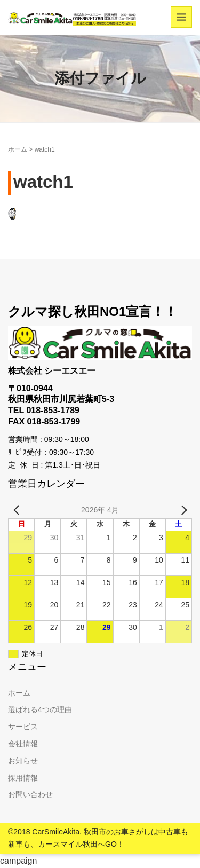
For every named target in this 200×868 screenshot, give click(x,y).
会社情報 (23, 744)
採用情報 (23, 778)
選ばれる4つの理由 (40, 709)
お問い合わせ (30, 794)
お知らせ (23, 761)
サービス (23, 727)
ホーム (18, 149)
